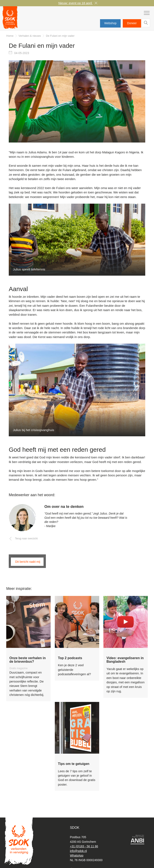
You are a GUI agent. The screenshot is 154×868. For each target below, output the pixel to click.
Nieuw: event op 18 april (76, 3)
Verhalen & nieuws (30, 36)
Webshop (110, 23)
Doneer (132, 23)
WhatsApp (77, 855)
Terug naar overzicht (26, 539)
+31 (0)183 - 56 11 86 (84, 846)
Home (10, 36)
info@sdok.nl (78, 851)
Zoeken (147, 23)
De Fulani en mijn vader (60, 36)
